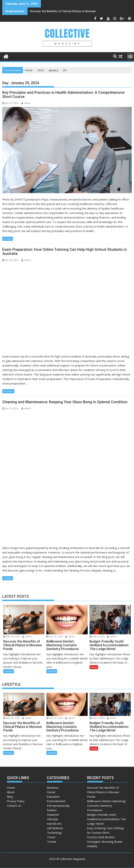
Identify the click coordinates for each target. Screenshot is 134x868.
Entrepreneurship (58, 806)
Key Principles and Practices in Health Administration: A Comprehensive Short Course (63, 95)
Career (51, 792)
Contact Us (14, 806)
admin (26, 103)
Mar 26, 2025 (12, 636)
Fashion (52, 810)
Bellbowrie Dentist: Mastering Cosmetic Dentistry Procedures (106, 806)
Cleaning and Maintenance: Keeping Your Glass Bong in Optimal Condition (65, 402)
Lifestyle (8, 239)
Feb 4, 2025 (97, 636)
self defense (55, 828)
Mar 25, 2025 (55, 636)
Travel (94, 667)
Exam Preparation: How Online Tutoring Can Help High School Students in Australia (64, 252)
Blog (10, 797)
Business (53, 788)
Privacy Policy (16, 801)
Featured (53, 815)
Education (8, 391)
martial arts (54, 824)
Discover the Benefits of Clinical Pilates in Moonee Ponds (42, 11)
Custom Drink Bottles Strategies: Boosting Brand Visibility (105, 842)
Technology (54, 833)
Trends (52, 842)
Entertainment (56, 801)
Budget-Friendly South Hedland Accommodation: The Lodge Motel (106, 819)
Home (11, 788)
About (11, 792)
